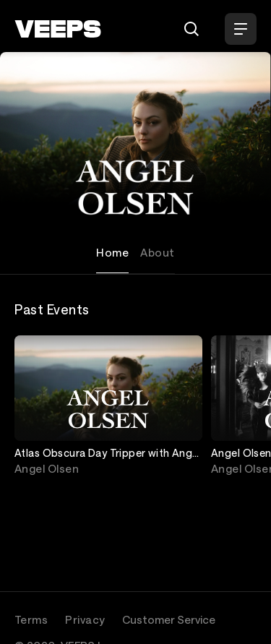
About (157, 252)
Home (112, 252)
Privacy (85, 619)
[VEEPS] (58, 29)
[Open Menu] (241, 29)
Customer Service (169, 619)
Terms (31, 619)
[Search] (192, 29)
